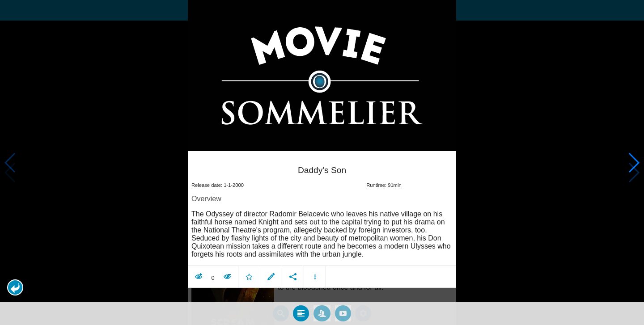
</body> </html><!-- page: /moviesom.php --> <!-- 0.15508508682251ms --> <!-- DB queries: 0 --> (322, 162)
